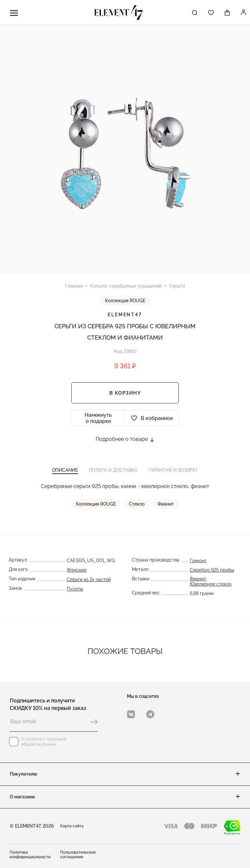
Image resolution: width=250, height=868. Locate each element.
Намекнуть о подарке (98, 418)
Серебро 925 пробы (212, 571)
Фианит (166, 505)
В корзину (125, 393)
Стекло (137, 505)
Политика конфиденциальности (30, 855)
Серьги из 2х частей (89, 580)
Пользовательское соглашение (78, 855)
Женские (77, 571)
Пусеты (75, 590)
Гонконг (198, 562)
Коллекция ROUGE (125, 301)
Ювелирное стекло (211, 585)
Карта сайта (72, 826)
